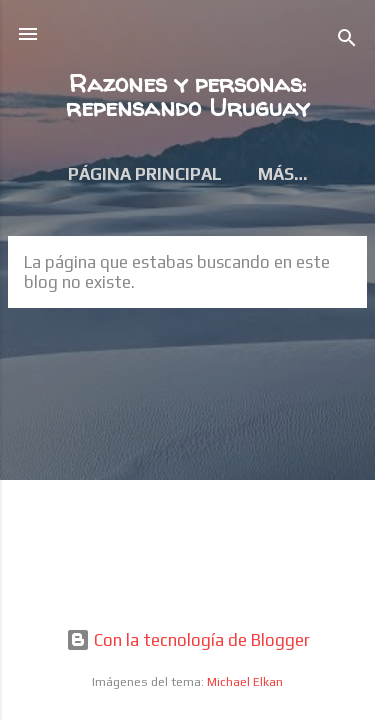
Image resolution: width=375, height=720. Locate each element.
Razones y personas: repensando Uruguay (187, 95)
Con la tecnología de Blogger (188, 640)
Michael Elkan (245, 682)
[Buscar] (347, 40)
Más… (282, 174)
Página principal (145, 174)
